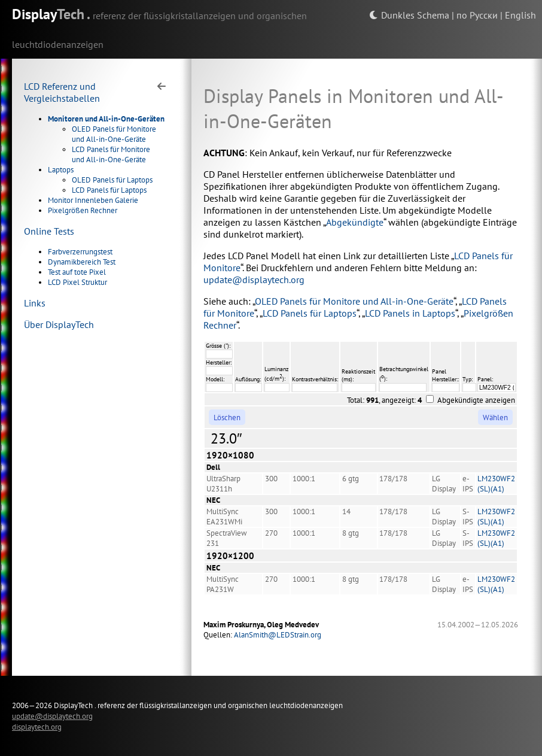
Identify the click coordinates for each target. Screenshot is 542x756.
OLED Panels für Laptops (112, 180)
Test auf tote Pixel (77, 272)
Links (35, 303)
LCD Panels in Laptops (410, 313)
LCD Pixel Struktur (77, 282)
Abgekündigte (355, 222)
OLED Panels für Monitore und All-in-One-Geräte (114, 134)
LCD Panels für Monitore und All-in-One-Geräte (111, 154)
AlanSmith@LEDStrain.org (278, 635)
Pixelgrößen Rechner (83, 210)
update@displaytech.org (254, 280)
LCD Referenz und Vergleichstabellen (62, 92)
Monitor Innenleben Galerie (93, 200)
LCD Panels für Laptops (109, 190)
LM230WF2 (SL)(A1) (496, 484)
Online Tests (49, 231)
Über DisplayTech (59, 324)
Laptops (61, 170)
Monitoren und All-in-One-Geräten (106, 119)
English (520, 15)
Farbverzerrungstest (80, 252)
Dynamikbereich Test (82, 262)
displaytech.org (37, 727)
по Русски (477, 15)
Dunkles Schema (409, 15)
